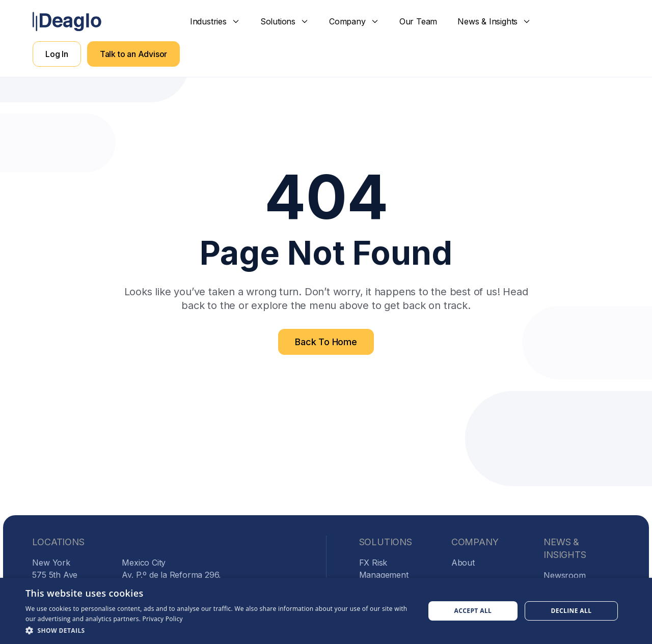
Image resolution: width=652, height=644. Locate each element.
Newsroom (564, 575)
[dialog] (326, 611)
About (463, 563)
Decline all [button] (572, 611)
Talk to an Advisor (133, 54)
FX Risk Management (384, 569)
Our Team (418, 21)
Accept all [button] (473, 611)
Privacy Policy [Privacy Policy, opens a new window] (163, 619)
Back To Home (326, 342)
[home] (67, 22)
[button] (215, 21)
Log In (57, 54)
